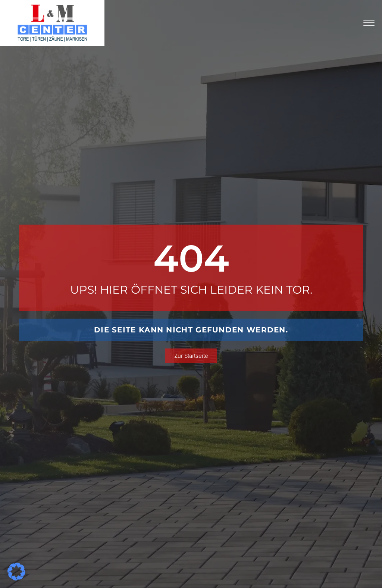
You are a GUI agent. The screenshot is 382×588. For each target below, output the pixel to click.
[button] (16, 572)
